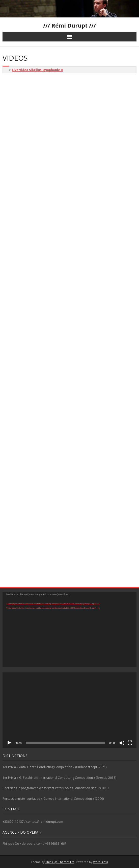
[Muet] (122, 743)
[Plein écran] (130, 743)
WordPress (100, 862)
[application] (69, 630)
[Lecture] (9, 743)
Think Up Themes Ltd (60, 862)
